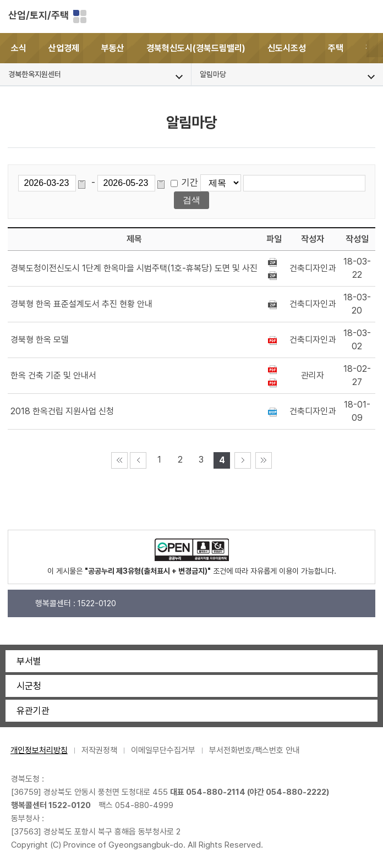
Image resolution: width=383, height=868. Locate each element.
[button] (375, 48)
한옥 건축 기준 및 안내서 (53, 375)
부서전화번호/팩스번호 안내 (255, 750)
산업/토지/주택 (39, 15)
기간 (190, 183)
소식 (19, 48)
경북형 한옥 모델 (40, 340)
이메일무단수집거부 (163, 750)
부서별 (29, 661)
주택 (336, 48)
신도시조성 (287, 48)
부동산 (113, 48)
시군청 (29, 686)
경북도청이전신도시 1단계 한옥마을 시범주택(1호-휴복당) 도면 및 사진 (134, 268)
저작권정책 (99, 750)
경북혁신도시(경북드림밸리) (196, 48)
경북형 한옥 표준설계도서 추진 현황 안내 (81, 304)
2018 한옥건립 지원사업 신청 (62, 411)
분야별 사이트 (80, 17)
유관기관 (33, 711)
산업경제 (64, 48)
